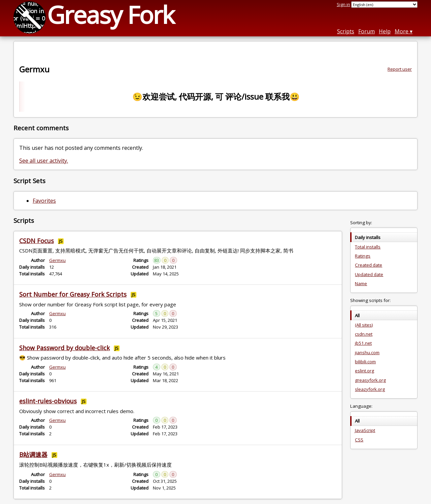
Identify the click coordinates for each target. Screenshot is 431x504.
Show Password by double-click (64, 348)
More (402, 31)
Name (361, 283)
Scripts (346, 31)
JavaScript (365, 430)
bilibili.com (365, 362)
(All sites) (364, 325)
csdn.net (364, 334)
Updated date (369, 274)
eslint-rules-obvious (48, 401)
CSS (359, 440)
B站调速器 (33, 455)
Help (385, 31)
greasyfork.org (370, 380)
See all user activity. (44, 161)
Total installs (368, 247)
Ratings (363, 256)
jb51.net (363, 343)
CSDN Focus (37, 241)
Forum (367, 31)
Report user (400, 69)
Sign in (343, 4)
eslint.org (364, 371)
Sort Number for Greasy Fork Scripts (73, 294)
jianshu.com (367, 352)
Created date (369, 265)
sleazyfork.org (370, 389)
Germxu (57, 260)
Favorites (44, 201)
